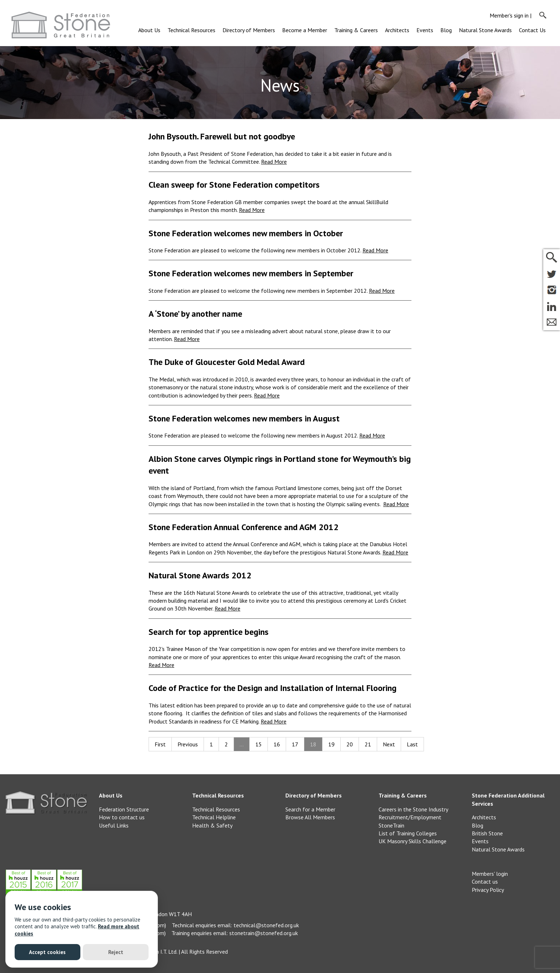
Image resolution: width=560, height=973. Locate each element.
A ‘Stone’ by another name (195, 314)
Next (389, 744)
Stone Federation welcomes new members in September (251, 273)
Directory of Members (249, 30)
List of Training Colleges (408, 833)
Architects (397, 30)
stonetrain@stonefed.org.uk (264, 933)
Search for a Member (310, 809)
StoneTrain (391, 825)
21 (368, 744)
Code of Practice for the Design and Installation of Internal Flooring (272, 688)
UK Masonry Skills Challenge (412, 841)
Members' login (490, 874)
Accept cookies (47, 952)
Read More (274, 162)
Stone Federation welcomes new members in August (244, 418)
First (160, 744)
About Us (149, 30)
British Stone (487, 833)
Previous (188, 744)
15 (259, 744)
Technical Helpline (214, 817)
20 (350, 744)
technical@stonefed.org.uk (266, 925)
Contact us (485, 881)
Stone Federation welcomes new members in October (246, 233)
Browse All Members (310, 817)
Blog (446, 30)
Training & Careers (356, 30)
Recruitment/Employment (410, 817)
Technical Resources (191, 30)
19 (331, 744)
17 (295, 744)
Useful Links (114, 825)
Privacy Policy (488, 890)
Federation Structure (124, 809)
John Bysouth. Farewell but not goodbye (222, 136)
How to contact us (122, 817)
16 (277, 744)
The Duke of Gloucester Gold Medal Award (227, 362)
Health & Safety (212, 825)
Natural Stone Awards (485, 30)
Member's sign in (509, 15)
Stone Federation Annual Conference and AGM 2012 (244, 527)
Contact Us (532, 30)
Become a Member (305, 30)
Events (425, 30)
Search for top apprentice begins (209, 632)
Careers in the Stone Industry (413, 809)
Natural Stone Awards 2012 (200, 575)
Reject (116, 952)
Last (412, 744)
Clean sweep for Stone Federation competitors (234, 185)
